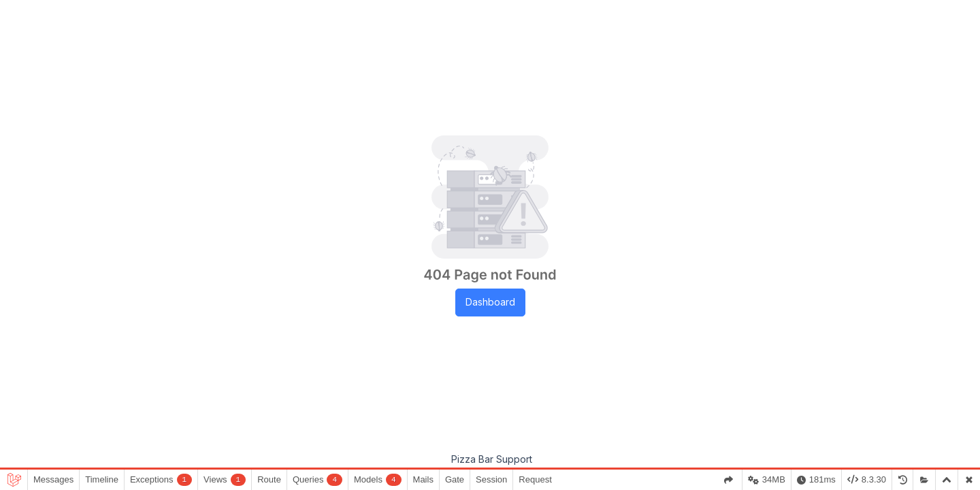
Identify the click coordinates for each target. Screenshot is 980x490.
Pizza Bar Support (492, 459)
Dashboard (490, 302)
